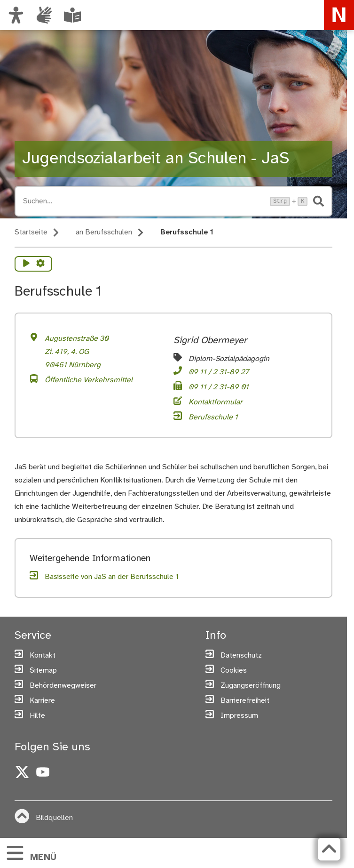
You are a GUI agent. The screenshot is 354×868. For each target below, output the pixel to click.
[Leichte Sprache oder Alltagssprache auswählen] (72, 15)
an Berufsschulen (104, 232)
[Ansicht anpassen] (16, 15)
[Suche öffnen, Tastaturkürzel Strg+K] (144, 201)
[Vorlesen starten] (26, 264)
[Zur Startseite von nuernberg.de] (339, 15)
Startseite (31, 232)
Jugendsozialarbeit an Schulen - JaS (156, 159)
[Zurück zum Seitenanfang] (328, 849)
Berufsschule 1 (187, 232)
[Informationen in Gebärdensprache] (44, 15)
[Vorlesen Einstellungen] (40, 264)
